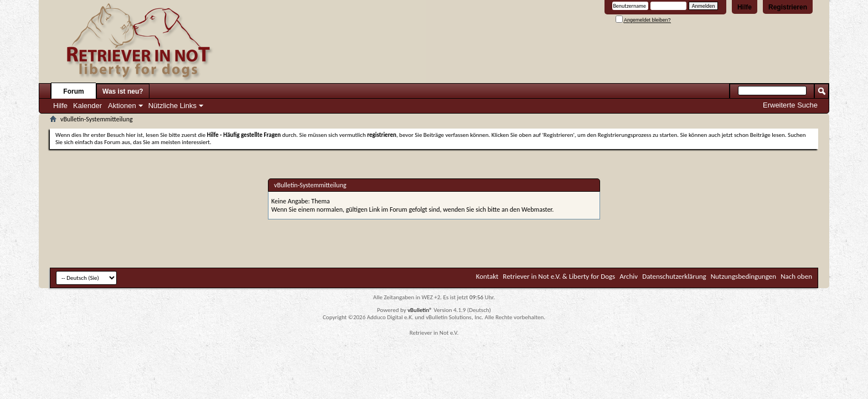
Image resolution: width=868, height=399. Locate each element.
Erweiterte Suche (790, 105)
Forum (73, 91)
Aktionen (122, 106)
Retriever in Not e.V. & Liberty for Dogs (559, 276)
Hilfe (745, 7)
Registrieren (788, 7)
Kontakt (487, 276)
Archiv (629, 276)
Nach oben (796, 276)
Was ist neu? (123, 91)
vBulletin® (420, 310)
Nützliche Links (172, 106)
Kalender (87, 106)
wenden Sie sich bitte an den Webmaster (497, 209)
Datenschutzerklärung (674, 276)
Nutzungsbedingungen (744, 276)
